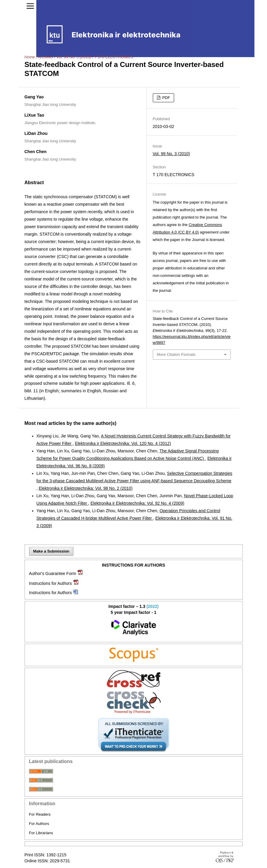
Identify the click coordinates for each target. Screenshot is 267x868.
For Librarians (41, 833)
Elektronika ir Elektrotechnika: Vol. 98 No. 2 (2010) (86, 488)
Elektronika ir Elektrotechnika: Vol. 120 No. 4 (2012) (123, 443)
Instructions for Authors (50, 583)
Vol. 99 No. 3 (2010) (74, 57)
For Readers (40, 814)
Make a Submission (51, 551)
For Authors (39, 824)
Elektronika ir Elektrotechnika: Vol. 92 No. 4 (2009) (137, 503)
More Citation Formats (176, 354)
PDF (166, 98)
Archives (46, 57)
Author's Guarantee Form (53, 573)
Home (30, 57)
